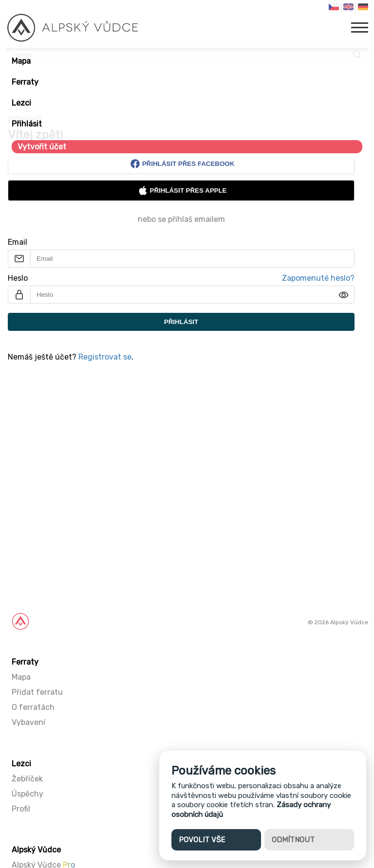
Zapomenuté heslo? (318, 278)
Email (18, 242)
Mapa (21, 61)
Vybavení (28, 722)
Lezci (21, 103)
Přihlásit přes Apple (182, 190)
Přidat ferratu (37, 692)
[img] (344, 295)
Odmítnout (293, 840)
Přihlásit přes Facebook (182, 164)
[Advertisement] (187, 494)
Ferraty (25, 82)
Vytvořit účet (42, 147)
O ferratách (33, 707)
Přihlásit (27, 124)
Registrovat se (105, 357)
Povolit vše (202, 840)
